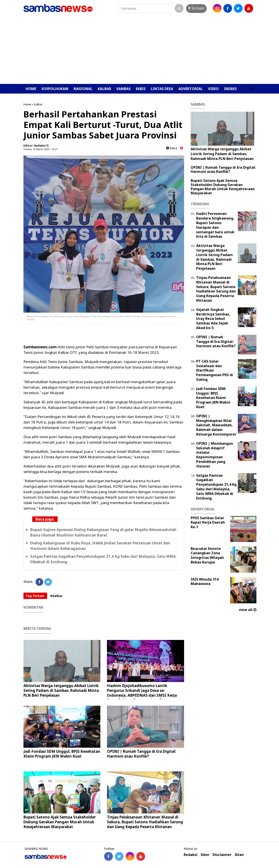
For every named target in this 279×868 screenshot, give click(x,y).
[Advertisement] (140, 51)
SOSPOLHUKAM (55, 89)
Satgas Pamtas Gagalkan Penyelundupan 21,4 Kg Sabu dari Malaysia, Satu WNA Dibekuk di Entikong (216, 487)
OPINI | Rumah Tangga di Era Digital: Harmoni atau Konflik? (142, 754)
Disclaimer (222, 855)
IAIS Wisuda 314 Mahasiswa (205, 582)
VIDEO (213, 89)
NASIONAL (83, 89)
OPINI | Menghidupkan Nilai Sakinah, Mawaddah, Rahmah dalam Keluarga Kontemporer (216, 425)
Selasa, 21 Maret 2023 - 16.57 (40, 149)
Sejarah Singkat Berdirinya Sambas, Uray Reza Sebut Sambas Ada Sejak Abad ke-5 (213, 319)
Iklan (239, 855)
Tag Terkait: (35, 596)
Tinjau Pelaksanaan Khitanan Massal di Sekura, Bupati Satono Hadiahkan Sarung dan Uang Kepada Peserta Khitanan (145, 822)
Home (27, 104)
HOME (31, 89)
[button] (251, 87)
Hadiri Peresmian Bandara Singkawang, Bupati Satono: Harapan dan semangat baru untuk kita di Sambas (215, 225)
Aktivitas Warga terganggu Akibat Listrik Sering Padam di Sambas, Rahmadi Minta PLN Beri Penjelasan (61, 690)
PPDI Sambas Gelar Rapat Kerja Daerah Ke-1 (208, 523)
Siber (205, 855)
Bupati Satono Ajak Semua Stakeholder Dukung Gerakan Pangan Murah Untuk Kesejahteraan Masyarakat (60, 822)
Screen (196, 8)
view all (248, 610)
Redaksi (191, 855)
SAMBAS (124, 89)
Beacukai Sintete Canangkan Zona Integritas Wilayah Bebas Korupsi (207, 555)
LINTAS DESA (162, 89)
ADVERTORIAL (191, 89)
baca (172, 148)
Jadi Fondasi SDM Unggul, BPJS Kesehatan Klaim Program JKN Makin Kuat (62, 754)
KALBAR (104, 89)
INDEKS (230, 89)
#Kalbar (56, 596)
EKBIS (141, 89)
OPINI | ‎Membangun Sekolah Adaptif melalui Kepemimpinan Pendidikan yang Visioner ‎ (215, 455)
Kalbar (38, 104)
